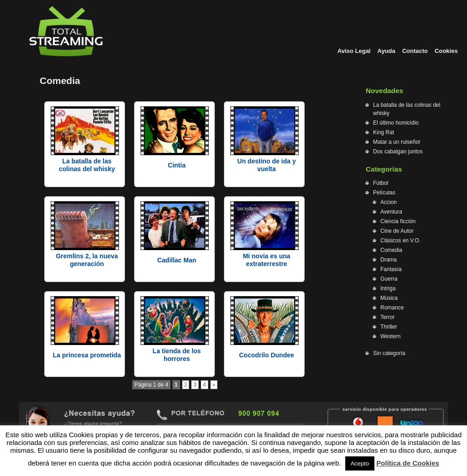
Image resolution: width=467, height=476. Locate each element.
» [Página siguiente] (214, 385)
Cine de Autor (397, 231)
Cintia (177, 165)
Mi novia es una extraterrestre (266, 260)
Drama (389, 260)
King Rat (384, 132)
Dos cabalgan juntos (398, 152)
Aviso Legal (354, 51)
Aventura (391, 212)
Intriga (388, 288)
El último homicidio (396, 123)
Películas (384, 193)
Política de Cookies (408, 463)
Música (389, 298)
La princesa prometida (87, 355)
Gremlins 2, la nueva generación (87, 260)
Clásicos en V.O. (400, 241)
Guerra (389, 279)
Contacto (415, 51)
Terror (387, 317)
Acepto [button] (360, 463)
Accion (389, 202)
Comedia (391, 250)
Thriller (389, 327)
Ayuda (386, 51)
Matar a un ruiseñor (397, 142)
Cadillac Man (177, 260)
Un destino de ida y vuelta (266, 165)
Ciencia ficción (398, 221)
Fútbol (381, 183)
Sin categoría (389, 353)
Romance (392, 308)
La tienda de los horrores (177, 355)
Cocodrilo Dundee (267, 355)
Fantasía (391, 269)
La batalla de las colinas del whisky (87, 165)
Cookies (446, 51)
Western (390, 336)
